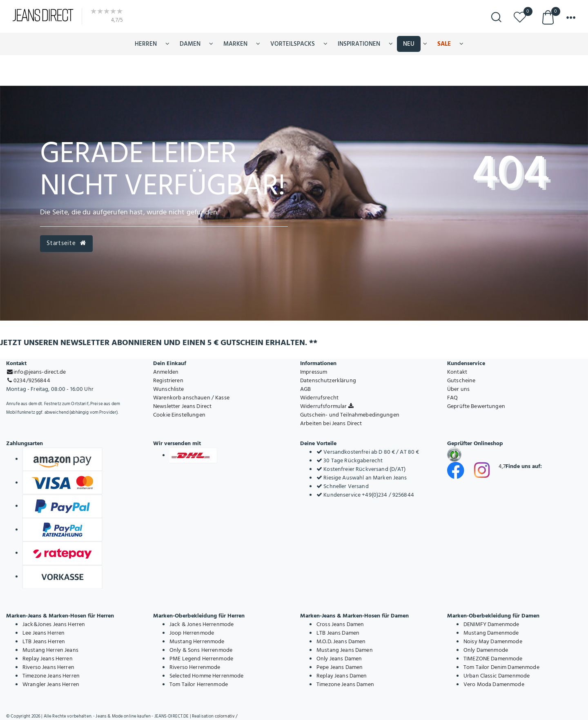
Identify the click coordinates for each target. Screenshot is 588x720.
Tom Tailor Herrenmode (199, 684)
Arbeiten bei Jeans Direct (331, 423)
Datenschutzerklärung (328, 380)
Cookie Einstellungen (179, 415)
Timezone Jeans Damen (345, 684)
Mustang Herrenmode (197, 641)
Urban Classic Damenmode (497, 676)
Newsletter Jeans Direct (182, 406)
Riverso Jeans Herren (48, 667)
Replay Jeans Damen (342, 676)
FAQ (452, 398)
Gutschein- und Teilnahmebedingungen (350, 415)
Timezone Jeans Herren (51, 676)
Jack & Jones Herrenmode (202, 624)
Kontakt (457, 372)
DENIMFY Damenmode (491, 624)
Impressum (314, 372)
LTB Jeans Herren (44, 641)
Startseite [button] (66, 243)
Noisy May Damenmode (493, 641)
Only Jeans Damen (339, 659)
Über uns (458, 389)
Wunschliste (169, 389)
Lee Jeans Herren (43, 633)
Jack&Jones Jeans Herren (54, 624)
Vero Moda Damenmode (494, 684)
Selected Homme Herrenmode (207, 676)
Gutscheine (461, 380)
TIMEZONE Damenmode (493, 659)
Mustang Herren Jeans (50, 650)
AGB (305, 389)
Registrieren (168, 380)
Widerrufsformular (327, 406)
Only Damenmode (486, 650)
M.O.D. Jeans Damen (341, 641)
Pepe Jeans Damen (340, 667)
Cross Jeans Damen (340, 624)
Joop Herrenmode (192, 633)
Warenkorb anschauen (182, 398)
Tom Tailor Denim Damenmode (501, 667)
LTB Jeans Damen (338, 633)
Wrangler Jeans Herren (51, 684)
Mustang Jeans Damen (345, 650)
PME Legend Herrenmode (201, 659)
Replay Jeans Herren (48, 659)
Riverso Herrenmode (195, 667)
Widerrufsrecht (319, 398)
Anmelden (166, 372)
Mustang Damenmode (491, 633)
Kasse (222, 398)
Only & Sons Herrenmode (201, 650)
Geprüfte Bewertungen (476, 406)
